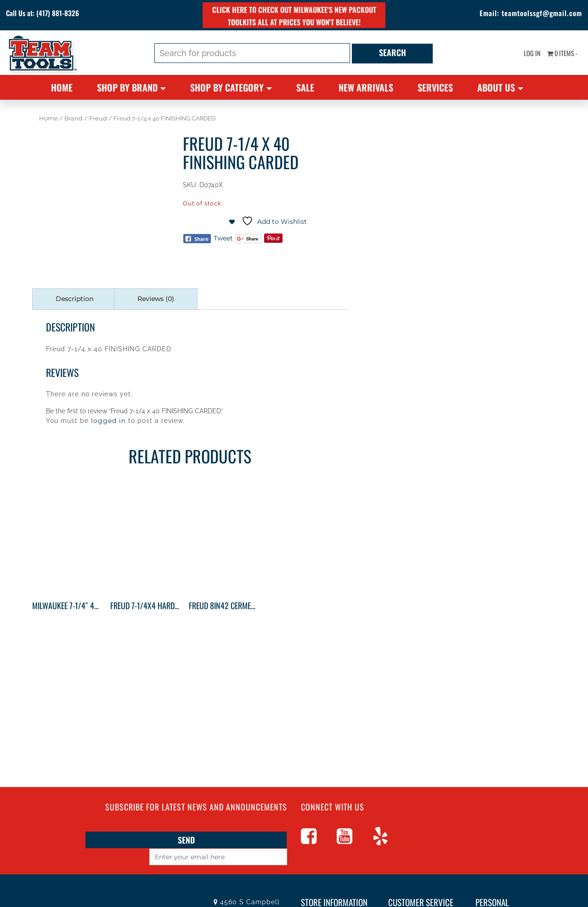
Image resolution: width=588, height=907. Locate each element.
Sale (305, 87)
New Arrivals (366, 87)
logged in (108, 421)
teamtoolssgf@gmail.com (526, 14)
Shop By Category (227, 87)
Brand (73, 118)
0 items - (559, 55)
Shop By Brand (127, 87)
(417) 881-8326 (76, 14)
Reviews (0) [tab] (156, 299)
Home (62, 87)
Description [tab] (74, 299)
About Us (496, 87)
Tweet (223, 238)
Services (435, 87)
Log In (523, 55)
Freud (98, 118)
